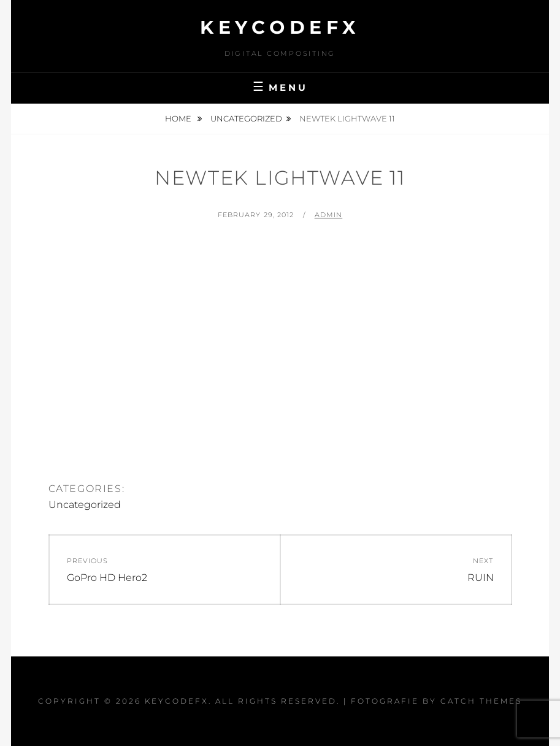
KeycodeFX (280, 27)
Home (179, 118)
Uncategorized (246, 118)
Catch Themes (481, 701)
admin (329, 215)
